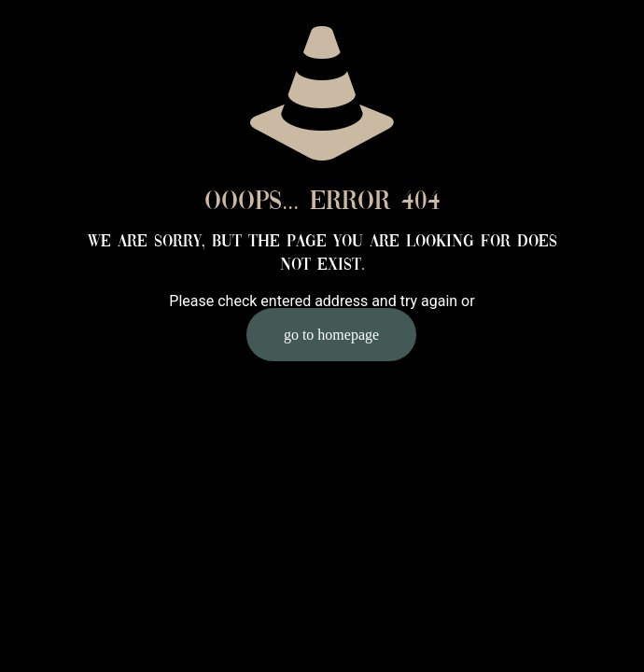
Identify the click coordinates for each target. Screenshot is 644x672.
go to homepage (331, 335)
